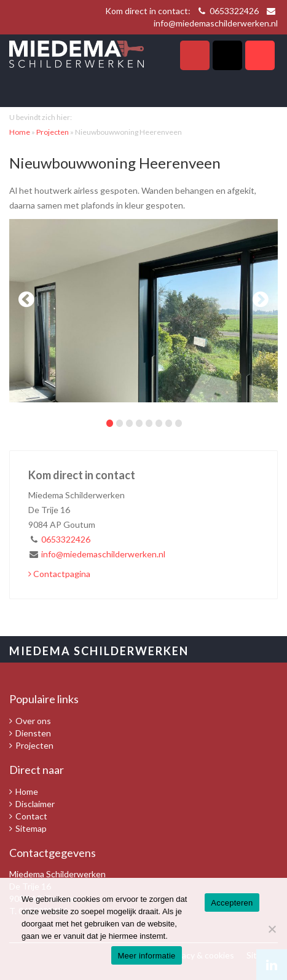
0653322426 (234, 11)
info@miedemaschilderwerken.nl (216, 23)
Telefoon (195, 55)
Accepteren (232, 903)
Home (20, 132)
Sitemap (31, 828)
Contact (31, 816)
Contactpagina (59, 574)
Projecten (53, 132)
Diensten (33, 733)
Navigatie (260, 55)
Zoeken (227, 55)
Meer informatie (146, 956)
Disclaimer (35, 804)
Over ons (33, 721)
